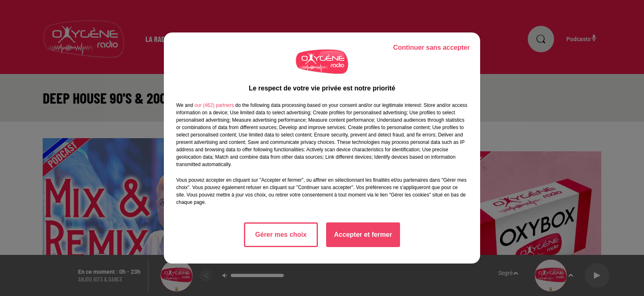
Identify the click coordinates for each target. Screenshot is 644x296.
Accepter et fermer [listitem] (363, 235)
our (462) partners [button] (214, 105)
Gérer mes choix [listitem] (281, 235)
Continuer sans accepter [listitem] (431, 47)
